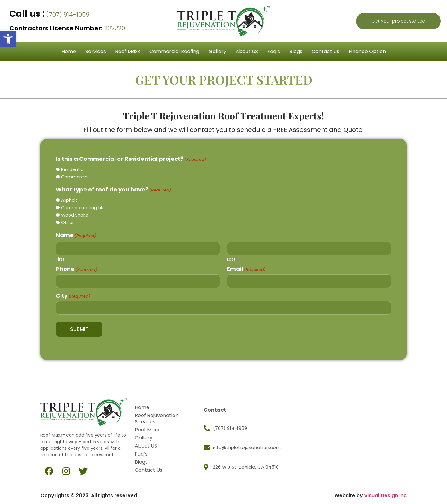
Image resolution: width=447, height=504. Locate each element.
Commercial (75, 177)
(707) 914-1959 (49, 15)
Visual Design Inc (385, 492)
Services (96, 51)
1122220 (67, 28)
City (73, 294)
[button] (8, 39)
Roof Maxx (128, 51)
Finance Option (367, 51)
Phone (77, 268)
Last (231, 257)
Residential (73, 169)
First (60, 257)
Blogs (296, 51)
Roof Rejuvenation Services (158, 415)
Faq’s (274, 51)
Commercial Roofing (174, 51)
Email (246, 268)
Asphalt (69, 200)
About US (247, 51)
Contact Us (325, 51)
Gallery (217, 51)
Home (69, 51)
